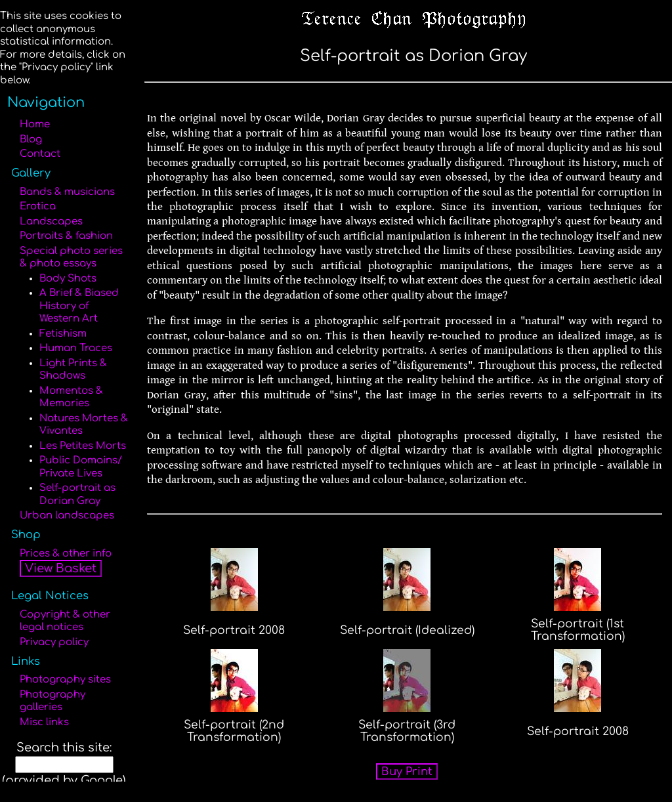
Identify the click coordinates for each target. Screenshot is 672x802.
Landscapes (51, 222)
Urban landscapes (67, 516)
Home (35, 124)
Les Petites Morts (83, 446)
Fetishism (63, 334)
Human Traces (76, 348)
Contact (40, 154)
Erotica (38, 206)
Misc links (44, 722)
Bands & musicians (67, 192)
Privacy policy (54, 642)
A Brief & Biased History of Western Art (79, 306)
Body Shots (68, 279)
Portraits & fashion (66, 236)
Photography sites (65, 680)
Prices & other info (66, 554)
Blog (31, 139)
